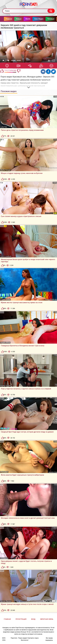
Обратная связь (47, 619)
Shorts (30, 19)
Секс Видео (41, 19)
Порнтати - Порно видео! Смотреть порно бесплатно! (25, 639)
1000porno (4, 558)
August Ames (5, 299)
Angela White (5, 343)
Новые (21, 19)
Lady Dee (4, 127)
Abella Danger (6, 170)
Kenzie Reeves (6, 601)
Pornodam (4, 472)
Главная (11, 19)
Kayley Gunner (6, 386)
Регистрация (21, 619)
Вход (33, 619)
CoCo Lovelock (6, 256)
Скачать (49, 60)
